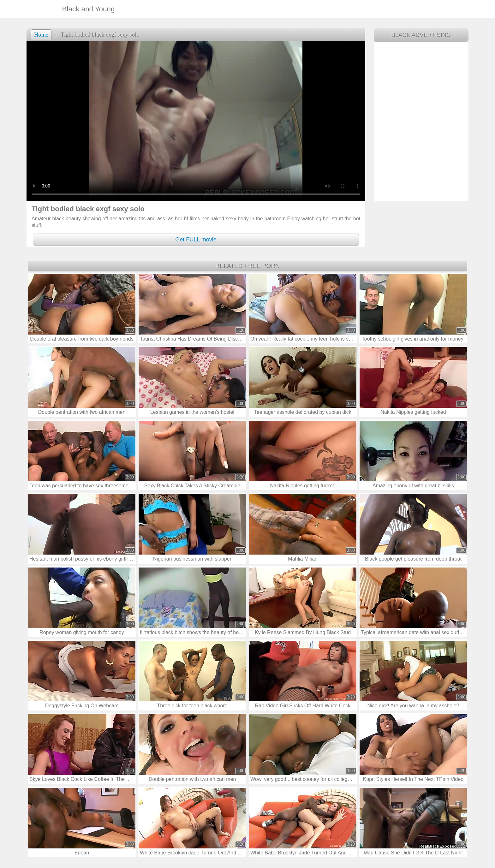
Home (41, 35)
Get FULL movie (196, 240)
